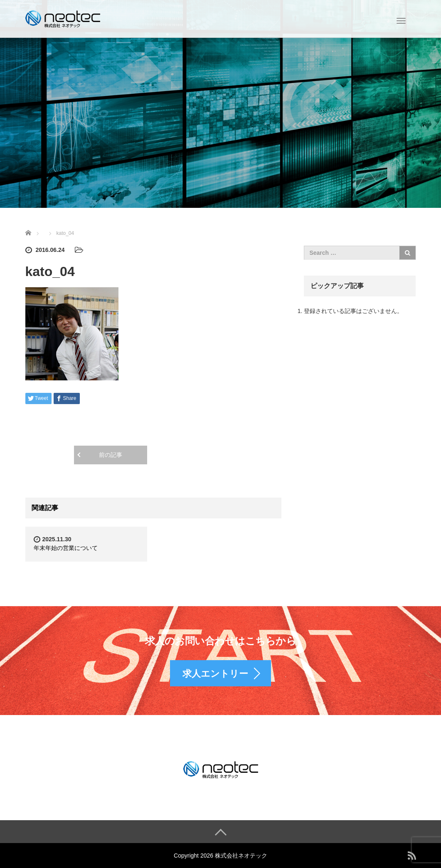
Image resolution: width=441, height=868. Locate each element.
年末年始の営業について (66, 548)
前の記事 (111, 455)
